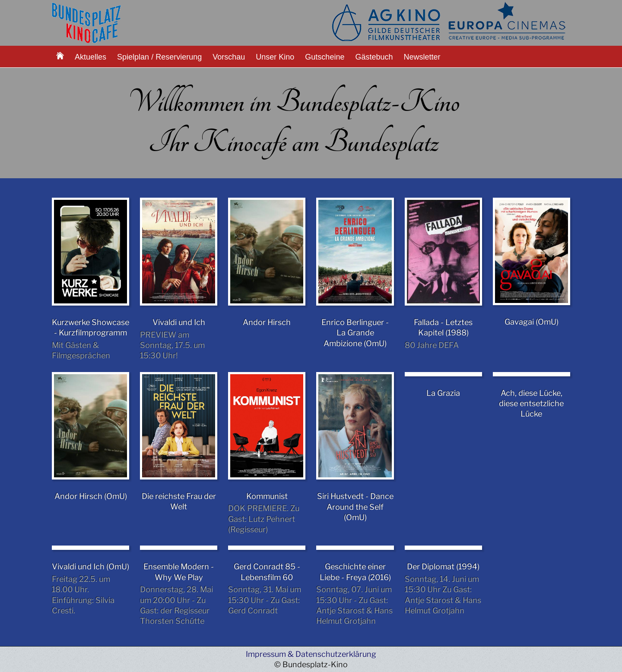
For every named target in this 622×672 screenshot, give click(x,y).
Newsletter (422, 57)
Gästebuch (374, 57)
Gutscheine (325, 57)
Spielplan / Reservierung (159, 57)
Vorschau (229, 57)
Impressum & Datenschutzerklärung (311, 654)
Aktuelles (90, 57)
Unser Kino (275, 57)
